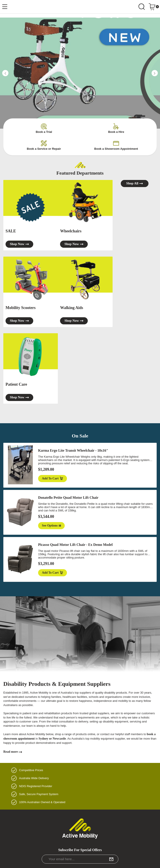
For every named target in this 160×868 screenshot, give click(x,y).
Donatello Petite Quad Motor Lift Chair (68, 498)
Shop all (135, 183)
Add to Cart (53, 479)
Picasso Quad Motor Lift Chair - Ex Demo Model (75, 545)
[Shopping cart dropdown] (154, 7)
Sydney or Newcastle (52, 739)
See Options (51, 526)
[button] (5, 73)
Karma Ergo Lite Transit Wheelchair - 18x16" (73, 450)
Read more (13, 752)
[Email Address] (80, 859)
